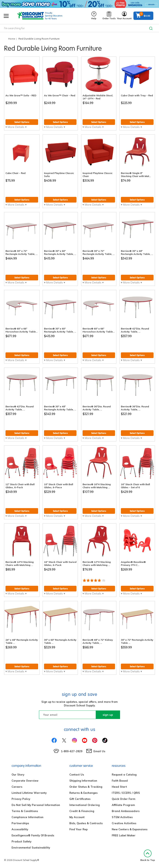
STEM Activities (122, 817)
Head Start (119, 787)
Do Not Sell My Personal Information (36, 805)
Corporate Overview (25, 781)
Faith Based (120, 781)
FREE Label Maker (124, 835)
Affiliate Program (123, 805)
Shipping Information (83, 781)
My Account (77, 817)
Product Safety (21, 841)
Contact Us (77, 775)
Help (94, 16)
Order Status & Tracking (86, 787)
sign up (108, 715)
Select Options (22, 122)
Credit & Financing (82, 811)
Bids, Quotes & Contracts (86, 823)
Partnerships (20, 823)
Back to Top (148, 856)
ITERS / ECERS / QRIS (126, 793)
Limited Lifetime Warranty (29, 793)
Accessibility (20, 829)
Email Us (99, 751)
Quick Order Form (124, 799)
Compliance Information (27, 817)
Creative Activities (124, 823)
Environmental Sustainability (31, 848)
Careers (17, 787)
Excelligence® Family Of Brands (33, 835)
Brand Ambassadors (126, 811)
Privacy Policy (21, 799)
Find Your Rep (78, 829)
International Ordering (84, 805)
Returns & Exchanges (83, 793)
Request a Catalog (124, 775)
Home (12, 39)
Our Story (18, 775)
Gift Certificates (80, 799)
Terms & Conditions (25, 811)
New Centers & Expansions (130, 829)
